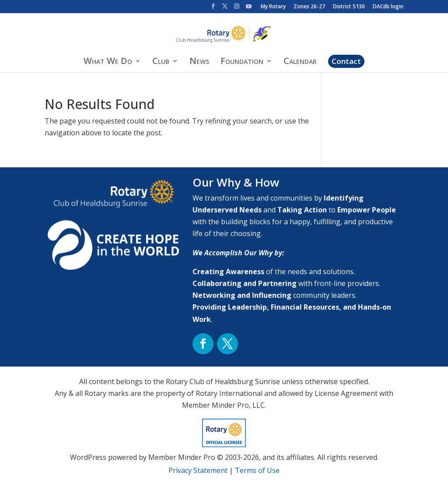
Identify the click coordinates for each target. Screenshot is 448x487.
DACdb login (388, 7)
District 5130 (349, 7)
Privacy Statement (198, 470)
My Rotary (273, 7)
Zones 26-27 (309, 7)
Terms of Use (257, 470)
